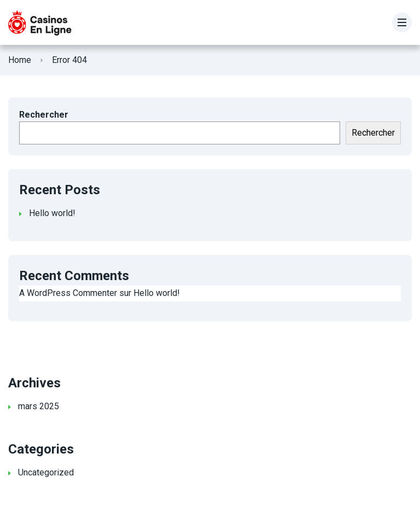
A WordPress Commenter (68, 293)
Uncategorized (46, 472)
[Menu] (402, 22)
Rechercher (44, 115)
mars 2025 (39, 406)
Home (20, 60)
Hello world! (52, 213)
